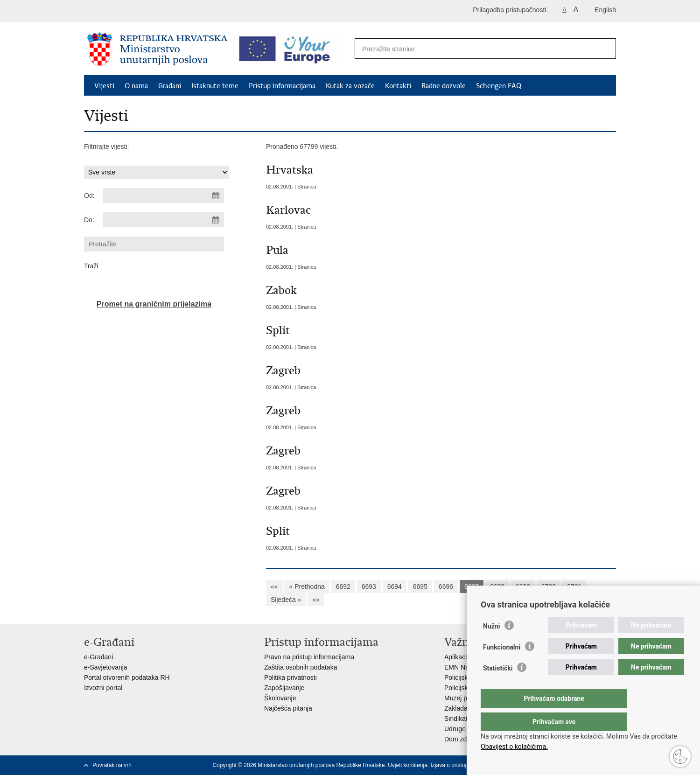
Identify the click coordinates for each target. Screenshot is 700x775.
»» (316, 600)
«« (274, 586)
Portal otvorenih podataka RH (127, 677)
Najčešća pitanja (288, 708)
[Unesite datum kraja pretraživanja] (163, 220)
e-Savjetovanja (106, 667)
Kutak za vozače (350, 86)
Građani (170, 86)
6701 (574, 586)
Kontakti (398, 86)
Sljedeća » (286, 600)
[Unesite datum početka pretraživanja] (163, 195)
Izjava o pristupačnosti (458, 765)
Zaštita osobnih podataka (301, 667)
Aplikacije (458, 657)
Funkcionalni (502, 666)
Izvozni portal (103, 688)
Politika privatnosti (290, 677)
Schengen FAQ (499, 86)
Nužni (491, 645)
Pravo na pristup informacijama (309, 657)
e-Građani (98, 657)
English (605, 10)
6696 (446, 586)
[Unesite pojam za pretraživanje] (475, 49)
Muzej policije (464, 698)
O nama (136, 86)
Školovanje (280, 698)
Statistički (498, 687)
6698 (497, 586)
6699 (523, 586)
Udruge (455, 729)
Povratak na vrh (112, 765)
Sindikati (457, 719)
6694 (395, 586)
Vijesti (104, 86)
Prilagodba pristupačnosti (509, 10)
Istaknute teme (215, 86)
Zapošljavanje (284, 688)
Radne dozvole (444, 86)
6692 (343, 586)
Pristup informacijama (282, 86)
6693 (369, 586)
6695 (420, 586)
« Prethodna (307, 586)
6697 (472, 586)
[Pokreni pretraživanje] (604, 49)
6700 (549, 586)
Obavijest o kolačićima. (514, 747)
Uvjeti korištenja (408, 765)
